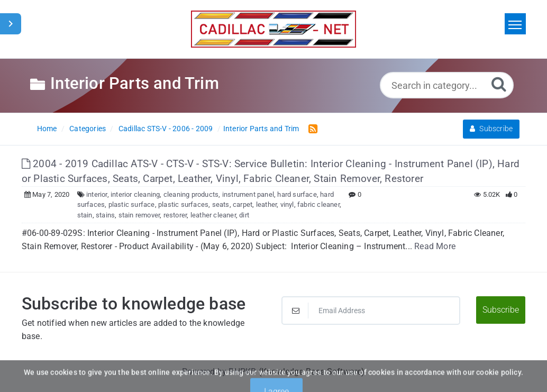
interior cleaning (135, 194)
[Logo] (273, 29)
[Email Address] (371, 311)
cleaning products (191, 194)
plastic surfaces (183, 204)
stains (105, 215)
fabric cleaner (318, 204)
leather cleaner (213, 215)
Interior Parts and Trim (261, 129)
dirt (244, 215)
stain (85, 215)
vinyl (287, 204)
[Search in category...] (447, 85)
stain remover (139, 215)
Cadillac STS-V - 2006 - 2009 (166, 129)
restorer (175, 215)
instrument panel (248, 194)
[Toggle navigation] (515, 24)
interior (97, 194)
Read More (435, 246)
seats (221, 204)
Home (47, 129)
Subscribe (491, 129)
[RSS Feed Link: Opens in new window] (311, 128)
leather (266, 204)
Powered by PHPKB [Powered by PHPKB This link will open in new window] (219, 372)
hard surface (297, 194)
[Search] (499, 84)
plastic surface (132, 204)
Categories (88, 129)
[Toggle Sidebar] (11, 24)
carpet (243, 204)
